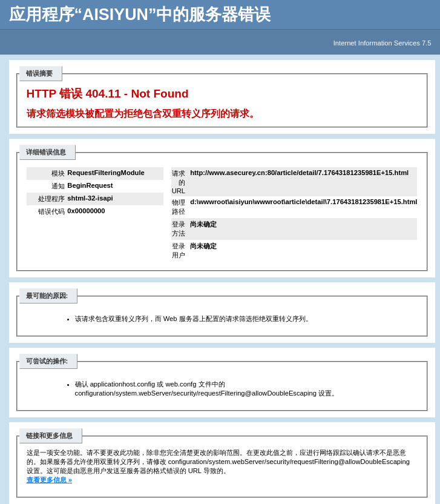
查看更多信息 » (49, 480)
